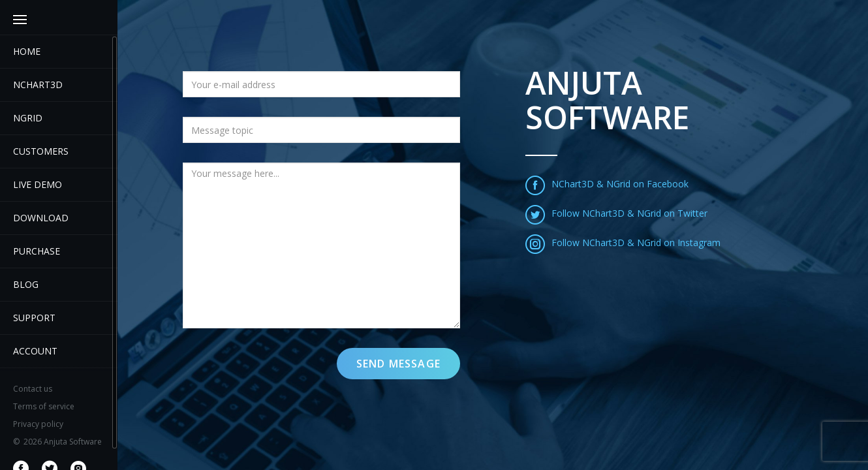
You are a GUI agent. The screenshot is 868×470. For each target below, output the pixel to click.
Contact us (33, 389)
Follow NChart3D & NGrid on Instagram (623, 243)
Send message (398, 364)
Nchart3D (38, 85)
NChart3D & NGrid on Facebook (607, 184)
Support (34, 318)
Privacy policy (38, 424)
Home (27, 51)
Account (35, 351)
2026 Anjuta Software (57, 442)
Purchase (37, 251)
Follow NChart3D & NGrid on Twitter (616, 213)
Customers (41, 151)
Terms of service (44, 406)
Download (41, 218)
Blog (26, 284)
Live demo (38, 184)
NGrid (28, 118)
